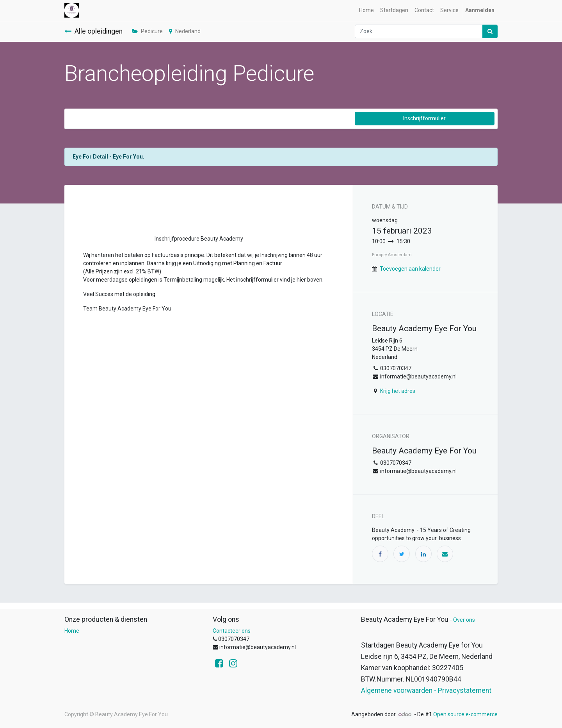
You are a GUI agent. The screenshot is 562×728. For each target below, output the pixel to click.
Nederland (185, 31)
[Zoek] (490, 31)
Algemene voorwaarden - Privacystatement (426, 691)
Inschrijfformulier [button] (424, 118)
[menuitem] (366, 10)
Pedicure (147, 31)
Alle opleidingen (93, 31)
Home (72, 631)
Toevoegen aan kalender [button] (410, 269)
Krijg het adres (398, 391)
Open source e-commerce (465, 714)
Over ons (464, 620)
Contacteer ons (232, 631)
